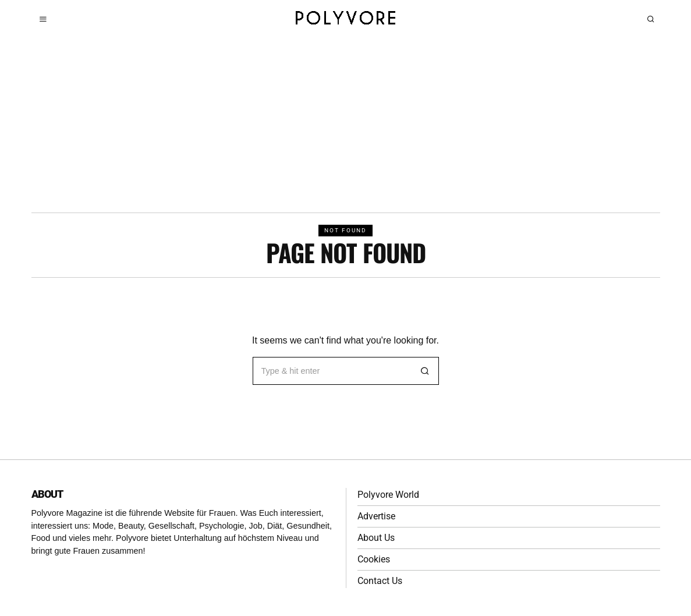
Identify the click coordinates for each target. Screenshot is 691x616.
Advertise (376, 516)
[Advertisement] (345, 125)
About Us (376, 538)
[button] (425, 371)
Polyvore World (388, 495)
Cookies (374, 559)
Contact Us (380, 581)
